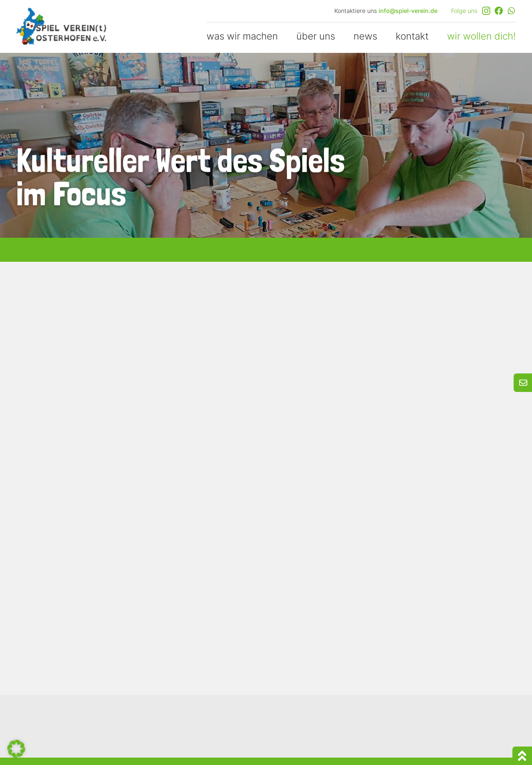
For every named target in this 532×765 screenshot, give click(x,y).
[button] (16, 749)
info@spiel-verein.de (408, 11)
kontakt (412, 36)
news (365, 36)
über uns (316, 36)
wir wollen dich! (481, 36)
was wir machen (242, 36)
